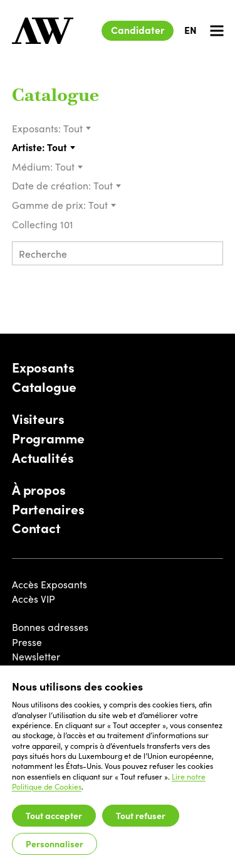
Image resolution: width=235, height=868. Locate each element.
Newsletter (36, 656)
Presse (27, 642)
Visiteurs (38, 419)
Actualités (43, 458)
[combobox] (77, 129)
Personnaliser (55, 844)
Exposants (43, 368)
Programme (48, 438)
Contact (36, 528)
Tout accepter (54, 815)
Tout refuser (141, 815)
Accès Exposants (50, 584)
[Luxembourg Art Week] (43, 31)
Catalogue (55, 97)
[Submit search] (209, 255)
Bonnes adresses (50, 627)
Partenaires (48, 509)
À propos (39, 490)
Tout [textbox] (73, 128)
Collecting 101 (44, 224)
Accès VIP (34, 598)
